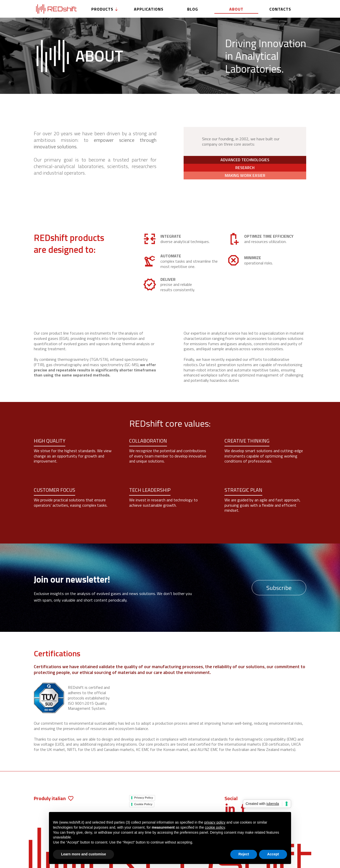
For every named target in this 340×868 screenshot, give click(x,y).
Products (105, 9)
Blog (193, 9)
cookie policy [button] (215, 827)
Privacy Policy (144, 798)
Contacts (280, 9)
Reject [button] (244, 854)
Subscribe (279, 588)
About (236, 9)
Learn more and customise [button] (83, 854)
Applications (149, 9)
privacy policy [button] (215, 822)
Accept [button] (273, 854)
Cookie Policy (143, 804)
